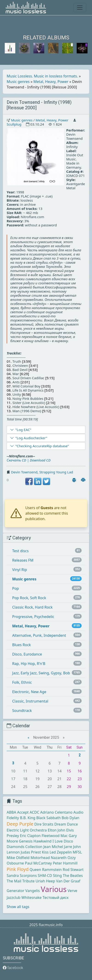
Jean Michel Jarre (58, 847)
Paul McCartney (38, 863)
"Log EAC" (23, 430)
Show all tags (18, 907)
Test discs (20, 551)
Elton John (57, 830)
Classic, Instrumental (30, 701)
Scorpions (28, 876)
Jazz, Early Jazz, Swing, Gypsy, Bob (41, 673)
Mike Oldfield (18, 858)
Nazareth (59, 858)
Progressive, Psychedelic (33, 617)
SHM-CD (45, 876)
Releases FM (23, 560)
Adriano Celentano (56, 812)
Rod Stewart (73, 870)
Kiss (45, 852)
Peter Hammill (65, 863)
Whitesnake (32, 898)
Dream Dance (66, 824)
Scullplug (14, 124)
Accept (23, 812)
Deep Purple (20, 824)
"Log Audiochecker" (31, 438)
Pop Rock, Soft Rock (29, 598)
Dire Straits (44, 824)
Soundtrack (22, 711)
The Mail (14, 881)
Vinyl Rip (20, 570)
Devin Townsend (24, 472)
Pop (16, 588)
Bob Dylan (70, 818)
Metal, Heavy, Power (51, 82)
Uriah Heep (45, 881)
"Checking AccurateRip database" (42, 446)
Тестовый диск (56, 898)
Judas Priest (31, 852)
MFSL (77, 852)
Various (54, 889)
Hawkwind (43, 841)
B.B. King (28, 818)
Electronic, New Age (29, 692)
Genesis (26, 841)
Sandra (13, 876)
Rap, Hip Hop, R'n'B (29, 664)
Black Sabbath (49, 818)
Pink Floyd (18, 869)
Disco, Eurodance (27, 654)
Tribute (28, 881)
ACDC (34, 812)
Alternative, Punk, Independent (39, 635)
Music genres (18, 82)
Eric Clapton (30, 836)
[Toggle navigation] (80, 8)
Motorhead (40, 858)
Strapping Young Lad (56, 472)
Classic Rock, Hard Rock (32, 607)
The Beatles (73, 876)
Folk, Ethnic (22, 682)
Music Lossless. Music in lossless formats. (42, 76)
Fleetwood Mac (55, 836)
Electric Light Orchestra (27, 830)
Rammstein (52, 870)
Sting (57, 876)
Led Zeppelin (60, 852)
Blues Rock (22, 645)
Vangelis (33, 891)
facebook (13, 968)
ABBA (11, 812)
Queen (35, 870)
